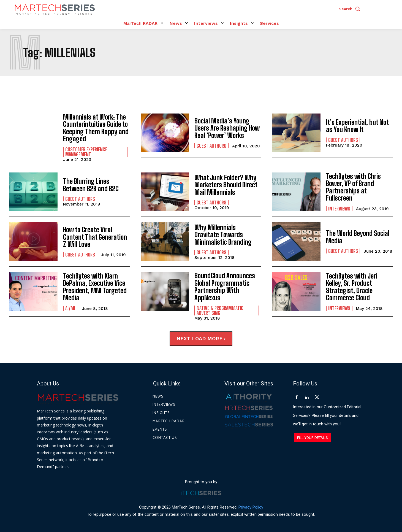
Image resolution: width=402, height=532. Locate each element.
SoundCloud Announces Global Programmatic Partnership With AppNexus (225, 287)
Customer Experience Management (86, 152)
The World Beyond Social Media (358, 237)
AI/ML (71, 308)
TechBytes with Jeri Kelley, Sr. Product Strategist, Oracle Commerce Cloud (352, 287)
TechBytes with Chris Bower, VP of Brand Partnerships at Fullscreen (353, 187)
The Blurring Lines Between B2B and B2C (91, 185)
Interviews (339, 208)
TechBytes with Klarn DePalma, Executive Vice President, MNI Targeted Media (95, 287)
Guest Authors (211, 146)
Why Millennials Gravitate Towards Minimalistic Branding (223, 235)
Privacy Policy (251, 507)
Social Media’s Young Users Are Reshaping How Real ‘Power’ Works (227, 128)
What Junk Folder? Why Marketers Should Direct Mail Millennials (226, 185)
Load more (209, 338)
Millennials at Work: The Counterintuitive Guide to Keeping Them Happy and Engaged (96, 128)
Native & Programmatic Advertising (220, 310)
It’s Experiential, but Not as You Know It (357, 126)
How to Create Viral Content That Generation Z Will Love (95, 237)
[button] (351, 9)
